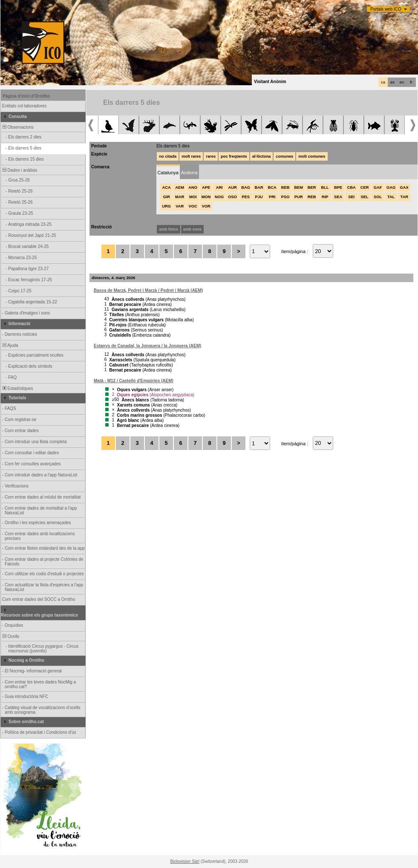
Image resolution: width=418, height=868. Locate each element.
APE (206, 187)
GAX (404, 187)
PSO (285, 197)
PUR (299, 197)
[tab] (168, 172)
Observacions (17, 127)
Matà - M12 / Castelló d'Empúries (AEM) (134, 381)
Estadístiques (17, 388)
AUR (233, 187)
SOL (378, 197)
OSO (232, 197)
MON (206, 197)
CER (365, 187)
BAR (259, 187)
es (392, 82)
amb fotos (169, 229)
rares (211, 156)
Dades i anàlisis (19, 170)
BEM (298, 187)
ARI (219, 187)
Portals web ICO (386, 9)
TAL (391, 197)
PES (246, 197)
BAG (246, 187)
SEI (351, 197)
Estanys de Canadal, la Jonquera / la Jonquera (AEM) (147, 346)
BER (312, 187)
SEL (365, 197)
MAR (180, 197)
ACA (167, 187)
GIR (166, 197)
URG (166, 206)
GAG (391, 187)
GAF (378, 187)
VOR (206, 206)
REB (312, 197)
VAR (180, 206)
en (402, 82)
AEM (180, 187)
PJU (259, 197)
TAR (404, 197)
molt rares (191, 156)
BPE (338, 187)
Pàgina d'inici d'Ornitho (26, 96)
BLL (325, 187)
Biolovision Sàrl (185, 861)
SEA (338, 197)
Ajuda (10, 345)
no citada (168, 156)
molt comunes (312, 156)
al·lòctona (262, 156)
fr (411, 82)
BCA (272, 187)
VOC (193, 206)
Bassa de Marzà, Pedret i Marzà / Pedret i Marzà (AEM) (148, 290)
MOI (193, 197)
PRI (272, 197)
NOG (219, 197)
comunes (284, 156)
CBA (352, 187)
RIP (325, 197)
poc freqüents (234, 156)
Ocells (10, 636)
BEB (285, 187)
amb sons (193, 229)
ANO (193, 187)
